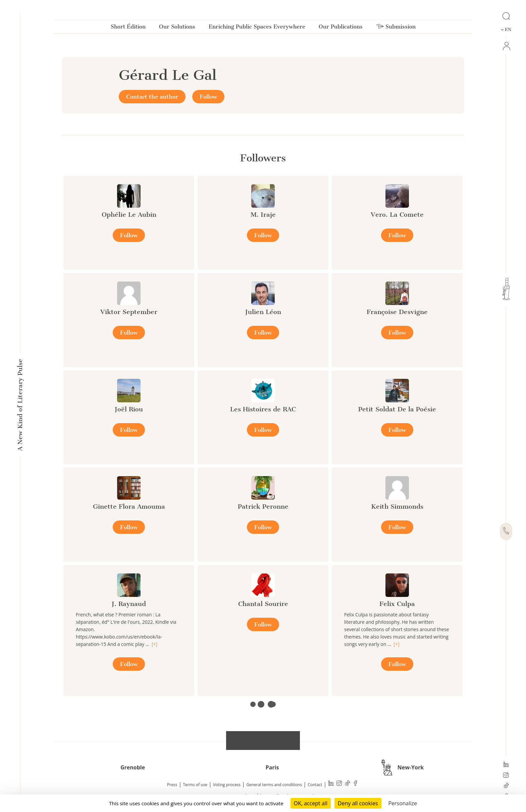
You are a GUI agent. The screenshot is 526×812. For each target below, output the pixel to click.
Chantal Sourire (263, 604)
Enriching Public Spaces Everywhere (257, 28)
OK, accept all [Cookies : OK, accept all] (311, 803)
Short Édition (128, 28)
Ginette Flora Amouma (129, 506)
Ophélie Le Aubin (129, 215)
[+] (154, 644)
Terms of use (195, 785)
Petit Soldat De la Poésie (397, 409)
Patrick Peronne (263, 506)
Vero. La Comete (397, 215)
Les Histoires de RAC (263, 409)
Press (172, 785)
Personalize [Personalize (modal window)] (403, 803)
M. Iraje (263, 215)
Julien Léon (263, 312)
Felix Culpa (397, 604)
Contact (315, 785)
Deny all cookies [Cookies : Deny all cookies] (358, 803)
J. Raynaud (129, 604)
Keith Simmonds (397, 506)
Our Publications (341, 28)
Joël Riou (129, 409)
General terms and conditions (274, 785)
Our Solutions (177, 28)
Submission (396, 28)
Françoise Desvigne (397, 312)
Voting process (227, 785)
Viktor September (129, 312)
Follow (208, 97)
